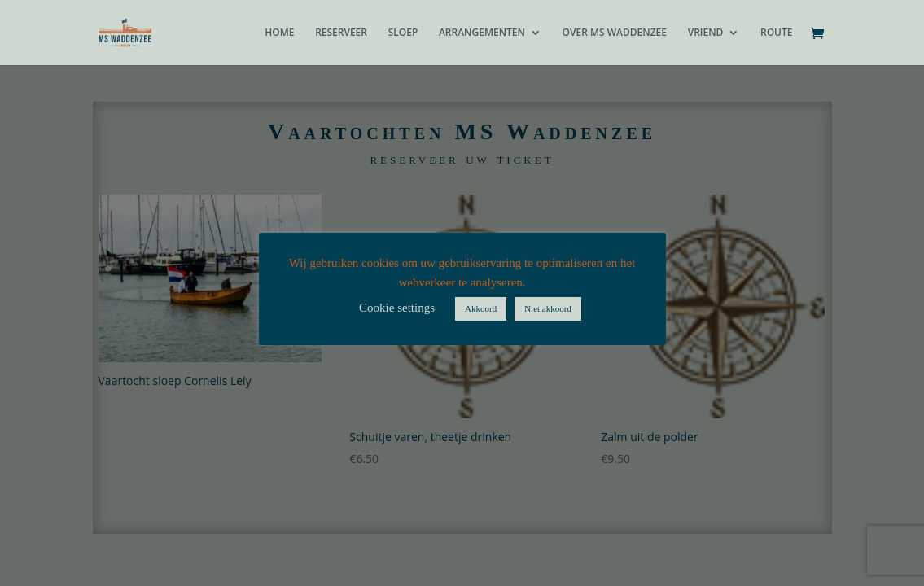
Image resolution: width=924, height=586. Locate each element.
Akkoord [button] (481, 308)
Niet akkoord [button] (548, 308)
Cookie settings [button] (397, 308)
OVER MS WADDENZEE (615, 33)
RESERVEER (341, 33)
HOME (279, 33)
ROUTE (777, 33)
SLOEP (403, 33)
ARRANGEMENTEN (482, 33)
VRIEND (706, 33)
